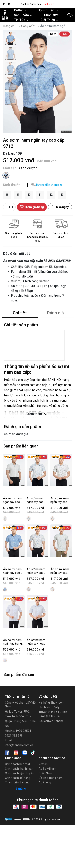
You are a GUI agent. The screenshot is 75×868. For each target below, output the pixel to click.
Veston (43, 764)
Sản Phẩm (23, 15)
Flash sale (48, 4)
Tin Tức (21, 20)
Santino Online (25, 25)
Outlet (20, 10)
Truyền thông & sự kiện (53, 712)
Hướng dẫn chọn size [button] (49, 185)
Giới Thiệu (49, 20)
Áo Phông (45, 782)
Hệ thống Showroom (51, 703)
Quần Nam (45, 773)
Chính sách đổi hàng (18, 778)
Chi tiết (20, 313)
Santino (21, 789)
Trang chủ (9, 26)
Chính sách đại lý (49, 707)
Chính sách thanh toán (19, 769)
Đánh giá (55, 313)
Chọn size (51, 15)
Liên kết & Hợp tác (50, 716)
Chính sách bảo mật (17, 764)
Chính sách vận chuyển (19, 773)
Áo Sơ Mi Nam (47, 769)
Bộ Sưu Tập (48, 10)
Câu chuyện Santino (51, 721)
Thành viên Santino (17, 782)
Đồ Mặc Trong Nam (51, 778)
